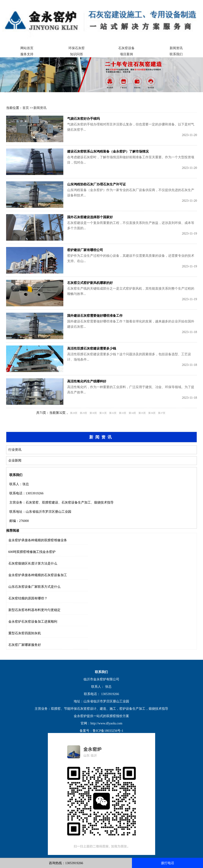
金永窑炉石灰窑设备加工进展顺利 (33, 622)
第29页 (83, 413)
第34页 (132, 413)
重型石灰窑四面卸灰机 (25, 633)
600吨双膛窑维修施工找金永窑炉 (32, 552)
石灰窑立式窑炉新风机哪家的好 (90, 283)
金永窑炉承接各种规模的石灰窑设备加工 (38, 575)
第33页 (123, 413)
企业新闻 (15, 460)
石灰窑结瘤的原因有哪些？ (28, 598)
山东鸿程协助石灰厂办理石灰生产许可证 (97, 184)
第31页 (103, 413)
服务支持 (27, 54)
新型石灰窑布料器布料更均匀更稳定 (34, 610)
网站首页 (27, 48)
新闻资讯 (176, 48)
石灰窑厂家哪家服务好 (25, 645)
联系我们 (176, 54)
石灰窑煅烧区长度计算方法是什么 (33, 563)
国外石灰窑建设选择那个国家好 (90, 217)
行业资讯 (15, 450)
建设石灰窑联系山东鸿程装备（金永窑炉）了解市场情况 (108, 151)
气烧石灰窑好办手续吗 (83, 119)
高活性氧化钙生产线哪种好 (87, 381)
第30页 (93, 413)
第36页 (152, 413)
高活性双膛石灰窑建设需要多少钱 (92, 348)
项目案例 (126, 54)
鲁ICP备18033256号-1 (108, 731)
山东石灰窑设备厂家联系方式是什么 (34, 587)
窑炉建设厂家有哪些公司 (85, 250)
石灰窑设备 (126, 48)
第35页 (142, 413)
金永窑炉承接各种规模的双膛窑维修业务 (38, 540)
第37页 (162, 413)
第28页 (74, 413)
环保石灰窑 (77, 48)
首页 (26, 108)
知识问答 (77, 54)
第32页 (113, 413)
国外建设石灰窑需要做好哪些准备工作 (95, 316)
